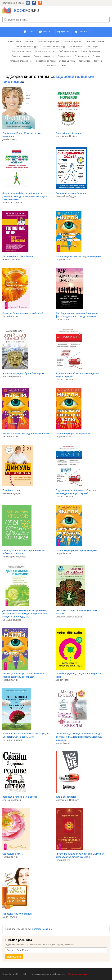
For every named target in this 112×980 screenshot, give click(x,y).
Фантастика (84, 61)
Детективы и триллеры (48, 42)
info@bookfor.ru (57, 974)
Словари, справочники (21, 61)
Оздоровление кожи (13, 854)
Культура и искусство (45, 51)
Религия (96, 56)
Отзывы (47, 32)
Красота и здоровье (21, 51)
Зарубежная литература (26, 46)
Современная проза (46, 61)
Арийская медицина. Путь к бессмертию (23, 373)
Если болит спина (12, 490)
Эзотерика (51, 66)
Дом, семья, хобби (95, 42)
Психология (76, 46)
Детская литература (72, 42)
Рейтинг (83, 32)
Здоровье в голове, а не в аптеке (20, 797)
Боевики (29, 42)
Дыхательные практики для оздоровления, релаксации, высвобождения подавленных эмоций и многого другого (25, 614)
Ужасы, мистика (67, 61)
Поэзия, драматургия (44, 56)
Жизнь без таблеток (66, 797)
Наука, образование (91, 51)
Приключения (65, 56)
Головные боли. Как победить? (19, 256)
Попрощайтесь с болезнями (17, 914)
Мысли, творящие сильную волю (73, 433)
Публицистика (82, 56)
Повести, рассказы (21, 56)
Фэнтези (98, 61)
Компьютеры (92, 46)
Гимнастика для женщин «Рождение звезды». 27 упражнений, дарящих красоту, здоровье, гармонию (79, 737)
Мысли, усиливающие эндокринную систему (26, 433)
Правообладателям (78, 974)
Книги (30, 32)
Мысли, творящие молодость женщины (76, 550)
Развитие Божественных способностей (23, 313)
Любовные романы (68, 51)
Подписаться (14, 957)
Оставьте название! (42, 929)
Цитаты (65, 32)
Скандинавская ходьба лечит (71, 193)
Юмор (63, 66)
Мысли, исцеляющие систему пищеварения (78, 256)
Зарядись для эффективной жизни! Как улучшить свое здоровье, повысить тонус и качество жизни (25, 196)
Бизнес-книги (15, 42)
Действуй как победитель (69, 133)
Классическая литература (54, 46)
